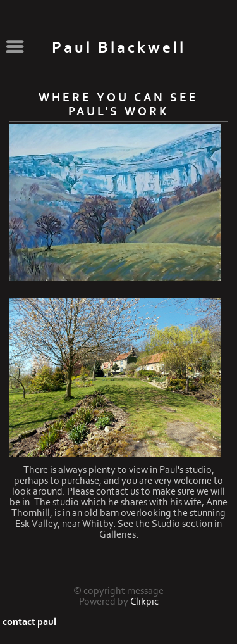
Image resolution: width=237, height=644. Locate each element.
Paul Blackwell (119, 48)
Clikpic (144, 602)
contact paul (29, 622)
